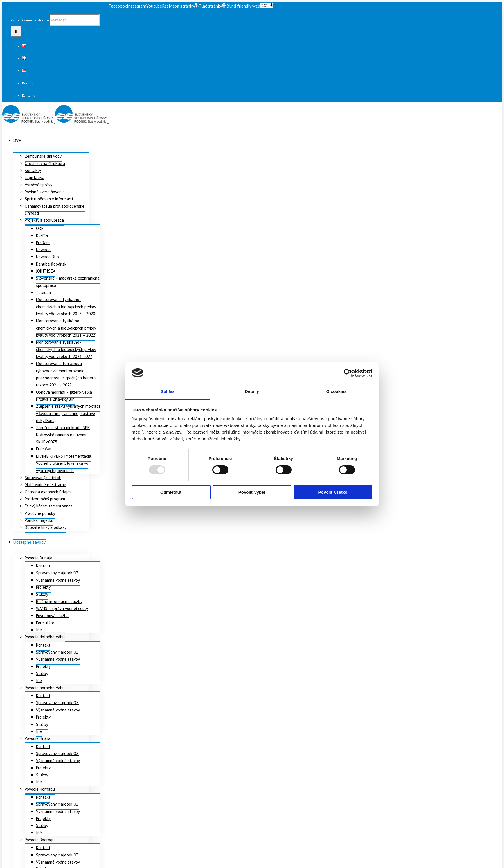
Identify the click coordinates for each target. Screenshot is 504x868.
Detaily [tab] (252, 391)
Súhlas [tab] (168, 391)
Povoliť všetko (333, 492)
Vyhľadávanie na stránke (30, 20)
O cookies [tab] (337, 391)
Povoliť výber (252, 492)
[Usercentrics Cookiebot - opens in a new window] (348, 373)
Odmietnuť (171, 492)
